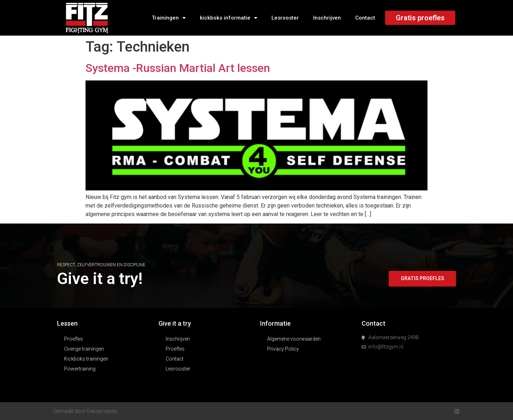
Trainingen (169, 18)
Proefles (74, 339)
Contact (365, 18)
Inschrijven (327, 18)
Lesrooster (285, 18)
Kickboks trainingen (86, 359)
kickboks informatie (229, 18)
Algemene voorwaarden (294, 339)
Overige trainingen (84, 349)
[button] (422, 279)
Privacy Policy (283, 349)
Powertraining (80, 369)
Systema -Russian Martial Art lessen (178, 68)
